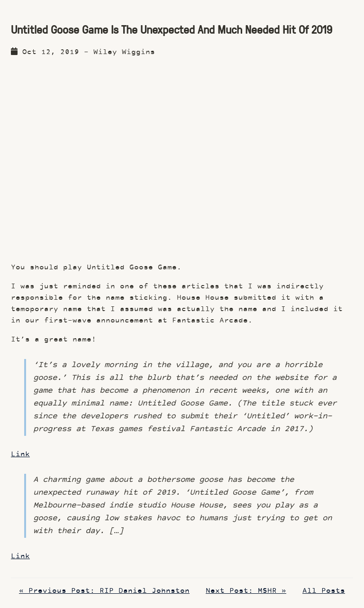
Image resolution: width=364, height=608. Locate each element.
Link (20, 455)
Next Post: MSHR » (246, 591)
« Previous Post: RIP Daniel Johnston (104, 591)
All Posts (324, 591)
